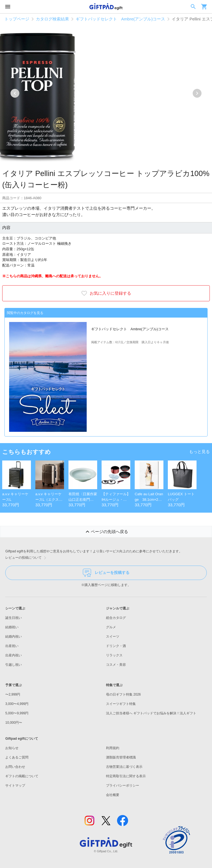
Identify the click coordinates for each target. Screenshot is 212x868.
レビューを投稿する (106, 573)
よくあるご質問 (17, 757)
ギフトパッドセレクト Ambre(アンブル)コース (120, 19)
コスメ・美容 (116, 665)
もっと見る (199, 452)
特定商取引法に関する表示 (126, 776)
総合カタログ (116, 618)
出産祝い (12, 646)
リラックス (114, 655)
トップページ (17, 19)
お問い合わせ (15, 767)
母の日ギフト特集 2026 (123, 694)
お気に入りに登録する (106, 293)
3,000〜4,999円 (17, 704)
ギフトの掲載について (22, 776)
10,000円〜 (14, 723)
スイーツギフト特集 (121, 704)
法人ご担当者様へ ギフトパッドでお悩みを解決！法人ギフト (151, 713)
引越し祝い (14, 665)
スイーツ (113, 637)
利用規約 (113, 748)
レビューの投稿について (27, 558)
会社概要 (113, 795)
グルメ (111, 627)
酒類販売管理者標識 (121, 757)
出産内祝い (14, 655)
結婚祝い (12, 627)
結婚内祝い (14, 637)
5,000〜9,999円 (17, 713)
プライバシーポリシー (123, 786)
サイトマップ (15, 786)
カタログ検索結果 (52, 19)
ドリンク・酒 (116, 646)
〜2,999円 (13, 694)
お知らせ (12, 748)
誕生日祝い (14, 618)
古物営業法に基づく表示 (124, 767)
